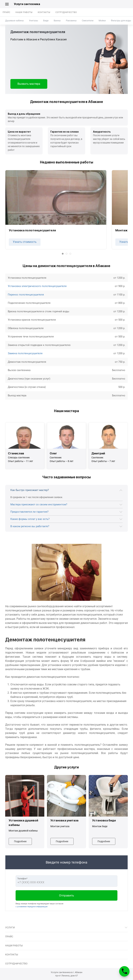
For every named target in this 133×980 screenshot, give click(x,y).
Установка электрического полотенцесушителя (37, 286)
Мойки (102, 21)
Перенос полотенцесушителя (26, 295)
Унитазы (33, 21)
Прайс (6, 12)
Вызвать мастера (29, 84)
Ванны (57, 21)
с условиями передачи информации (32, 907)
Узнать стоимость (25, 242)
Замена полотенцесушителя (25, 353)
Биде (46, 21)
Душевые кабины (14, 21)
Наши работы (24, 12)
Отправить (66, 895)
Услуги (10, 927)
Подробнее (20, 841)
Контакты (44, 12)
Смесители (88, 21)
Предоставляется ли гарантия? (29, 512)
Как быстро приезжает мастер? (30, 490)
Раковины (71, 21)
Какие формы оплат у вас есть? (30, 519)
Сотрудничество (66, 12)
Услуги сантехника (27, 4)
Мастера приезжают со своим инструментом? (39, 504)
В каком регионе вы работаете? (30, 526)
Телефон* (22, 879)
